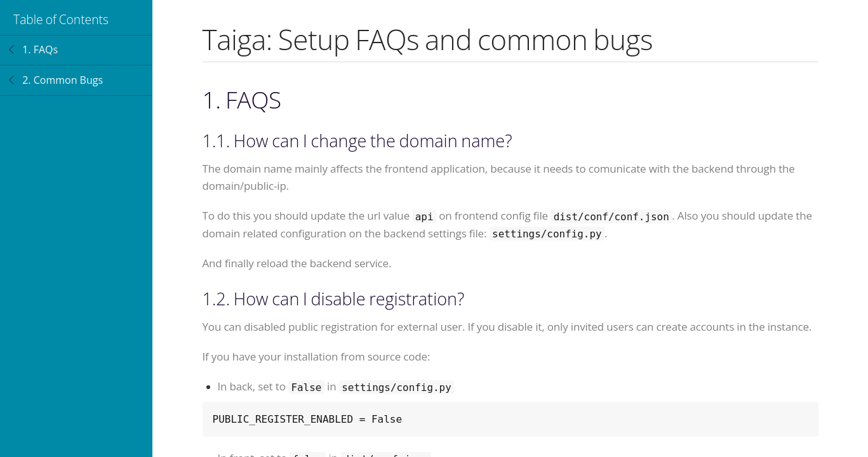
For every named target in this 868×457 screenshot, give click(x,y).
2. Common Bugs (63, 80)
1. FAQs (40, 50)
